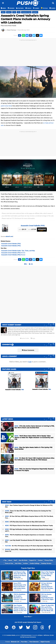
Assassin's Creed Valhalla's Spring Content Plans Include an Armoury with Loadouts (25, 19)
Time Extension (34, 642)
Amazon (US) (42, 229)
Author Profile (24, 338)
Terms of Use (9, 563)
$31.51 (23, 229)
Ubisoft (9, 12)
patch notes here (6, 106)
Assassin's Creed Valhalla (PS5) (33, 226)
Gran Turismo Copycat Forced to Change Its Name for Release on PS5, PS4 (29, 506)
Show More (28, 617)
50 (11, 441)
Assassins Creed (26, 12)
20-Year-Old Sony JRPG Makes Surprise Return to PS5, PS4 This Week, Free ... (29, 517)
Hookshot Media (11, 635)
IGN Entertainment (26, 635)
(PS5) (11, 246)
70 (11, 473)
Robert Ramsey (11, 30)
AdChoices (46, 635)
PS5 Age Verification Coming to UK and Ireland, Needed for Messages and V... (29, 530)
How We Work (23, 560)
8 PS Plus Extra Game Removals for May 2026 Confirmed (25, 522)
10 (32, 264)
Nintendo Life (15, 642)
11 (11, 430)
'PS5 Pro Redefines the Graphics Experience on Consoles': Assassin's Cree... (28, 536)
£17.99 (32, 229)
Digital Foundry (45, 642)
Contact (40, 560)
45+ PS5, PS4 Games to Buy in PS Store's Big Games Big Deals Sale (29, 546)
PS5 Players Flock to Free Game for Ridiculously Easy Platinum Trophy (29, 526)
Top (5, 560)
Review (13, 253)
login (30, 362)
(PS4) (11, 244)
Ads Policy (18, 563)
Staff (15, 560)
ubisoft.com (9, 236)
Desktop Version (46, 563)
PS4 (19, 12)
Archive (26, 563)
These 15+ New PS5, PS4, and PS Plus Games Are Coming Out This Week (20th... (28, 512)
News (3, 12)
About (10, 560)
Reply (33, 338)
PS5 (14, 12)
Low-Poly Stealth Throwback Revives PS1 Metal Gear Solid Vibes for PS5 (28, 541)
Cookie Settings (35, 563)
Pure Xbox (24, 642)
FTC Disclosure (17, 218)
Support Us (33, 560)
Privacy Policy (49, 560)
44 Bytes (40, 635)
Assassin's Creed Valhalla (14, 390)
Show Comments (28, 350)
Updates (35, 12)
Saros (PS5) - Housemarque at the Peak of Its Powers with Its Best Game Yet (28, 550)
